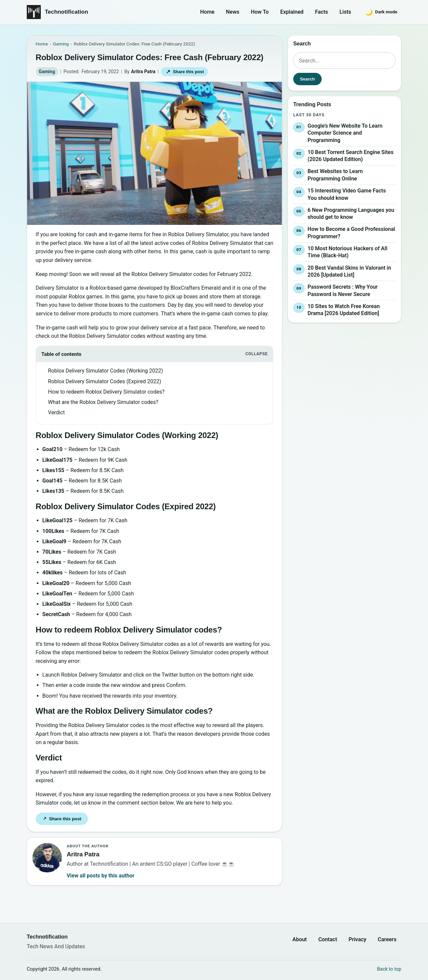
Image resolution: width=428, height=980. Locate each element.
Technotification (67, 12)
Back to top (389, 969)
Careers (387, 939)
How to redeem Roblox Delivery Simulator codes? (106, 392)
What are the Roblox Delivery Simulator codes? (103, 402)
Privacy (357, 939)
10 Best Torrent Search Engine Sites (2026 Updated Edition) (351, 156)
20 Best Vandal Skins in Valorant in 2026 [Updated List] (349, 271)
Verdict (57, 412)
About (299, 939)
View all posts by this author (100, 876)
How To (260, 12)
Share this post (185, 72)
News (233, 12)
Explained (292, 12)
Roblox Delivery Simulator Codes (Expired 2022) (105, 381)
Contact (328, 939)
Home (207, 12)
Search (307, 79)
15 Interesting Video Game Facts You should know (347, 194)
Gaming (47, 72)
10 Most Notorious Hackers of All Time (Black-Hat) (347, 252)
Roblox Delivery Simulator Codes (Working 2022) (106, 371)
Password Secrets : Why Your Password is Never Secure (343, 291)
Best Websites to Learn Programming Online (335, 175)
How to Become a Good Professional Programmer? (351, 233)
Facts (322, 12)
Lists (345, 12)
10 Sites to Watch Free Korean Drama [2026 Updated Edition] (344, 310)
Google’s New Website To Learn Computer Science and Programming (345, 133)
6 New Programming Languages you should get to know (351, 214)
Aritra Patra (143, 72)
